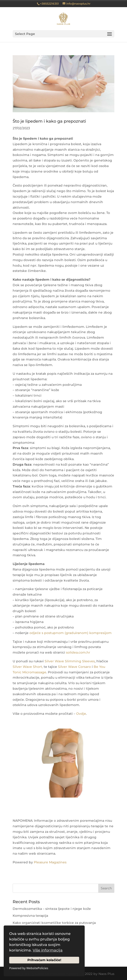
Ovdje (81, 714)
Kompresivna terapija (30, 916)
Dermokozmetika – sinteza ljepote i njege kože (52, 909)
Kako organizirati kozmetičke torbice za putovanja (54, 923)
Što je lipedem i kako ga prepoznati (49, 121)
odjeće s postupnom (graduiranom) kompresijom (71, 633)
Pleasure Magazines (50, 862)
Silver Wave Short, (28, 667)
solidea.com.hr (78, 652)
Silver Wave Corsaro (74, 667)
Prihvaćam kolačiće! (44, 960)
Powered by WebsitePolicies (29, 968)
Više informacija (48, 950)
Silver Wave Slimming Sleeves (70, 661)
